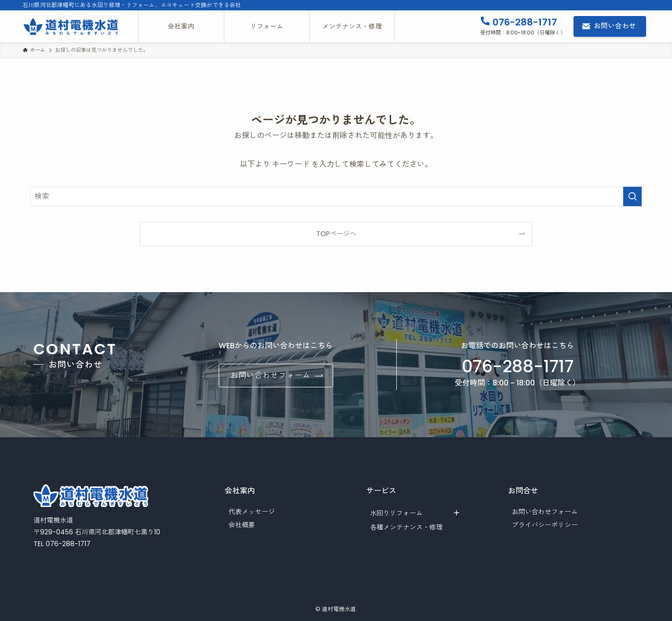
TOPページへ (336, 234)
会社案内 (240, 491)
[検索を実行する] (632, 196)
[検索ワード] (336, 196)
